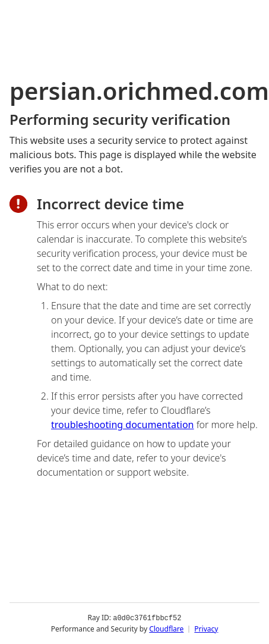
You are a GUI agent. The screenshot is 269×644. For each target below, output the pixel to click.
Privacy (206, 629)
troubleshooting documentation (123, 425)
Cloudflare (166, 629)
